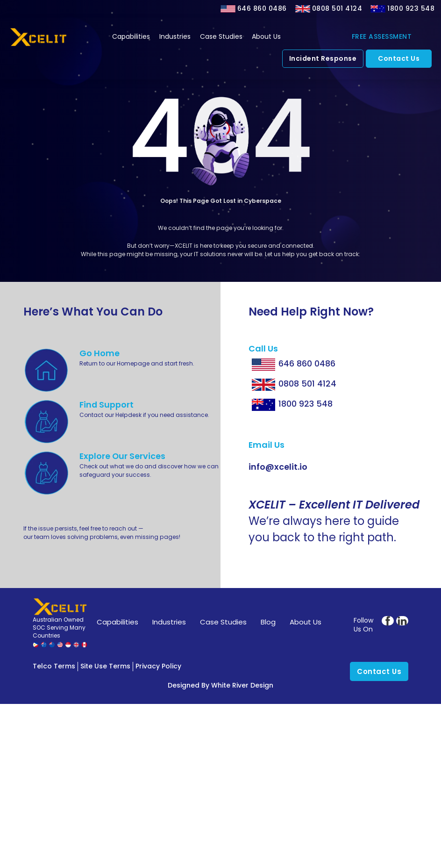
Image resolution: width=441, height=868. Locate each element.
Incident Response (323, 58)
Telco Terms (54, 666)
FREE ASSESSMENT (382, 36)
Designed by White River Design (220, 685)
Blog (268, 622)
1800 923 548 (411, 8)
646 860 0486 (262, 8)
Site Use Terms (105, 666)
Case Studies (221, 36)
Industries (175, 36)
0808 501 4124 (337, 8)
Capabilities (131, 36)
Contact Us (399, 58)
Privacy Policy (158, 666)
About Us (266, 36)
